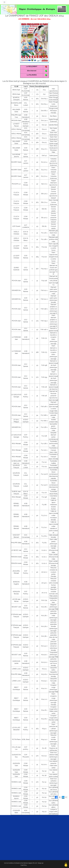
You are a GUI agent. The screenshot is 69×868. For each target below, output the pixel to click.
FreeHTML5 (24, 865)
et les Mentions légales (26, 863)
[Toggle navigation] (4, 2)
